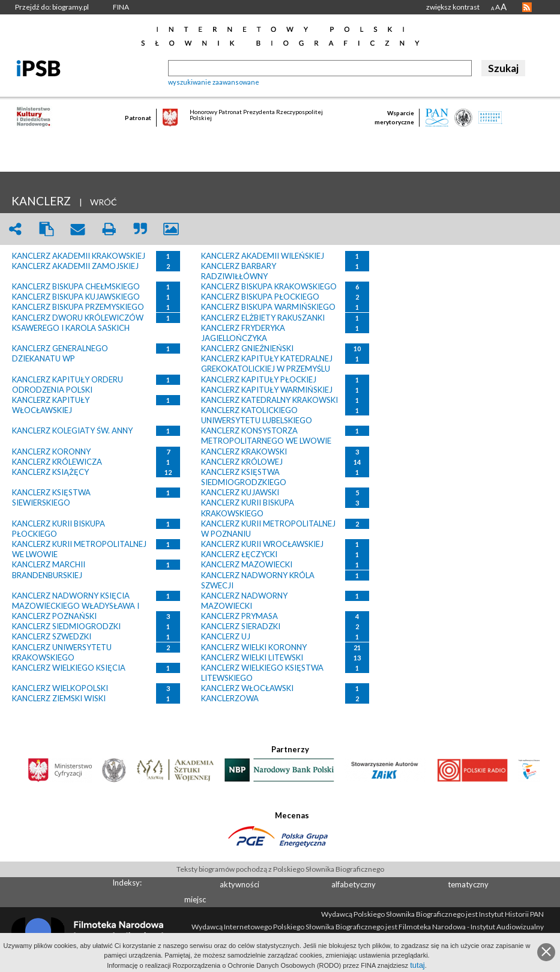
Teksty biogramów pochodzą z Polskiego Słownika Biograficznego (280, 869)
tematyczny (468, 884)
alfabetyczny (354, 884)
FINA (121, 7)
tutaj (417, 965)
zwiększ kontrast (453, 7)
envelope (77, 229)
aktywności (239, 884)
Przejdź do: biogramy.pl (52, 7)
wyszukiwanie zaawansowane (214, 82)
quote (140, 229)
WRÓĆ (104, 202)
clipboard (46, 229)
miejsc (195, 899)
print (109, 229)
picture (171, 229)
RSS (527, 7)
